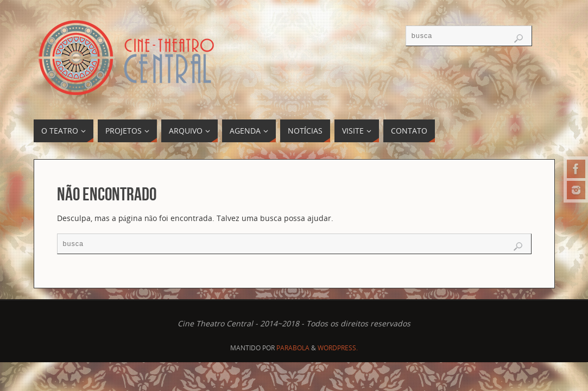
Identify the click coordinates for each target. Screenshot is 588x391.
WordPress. (338, 348)
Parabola (293, 348)
